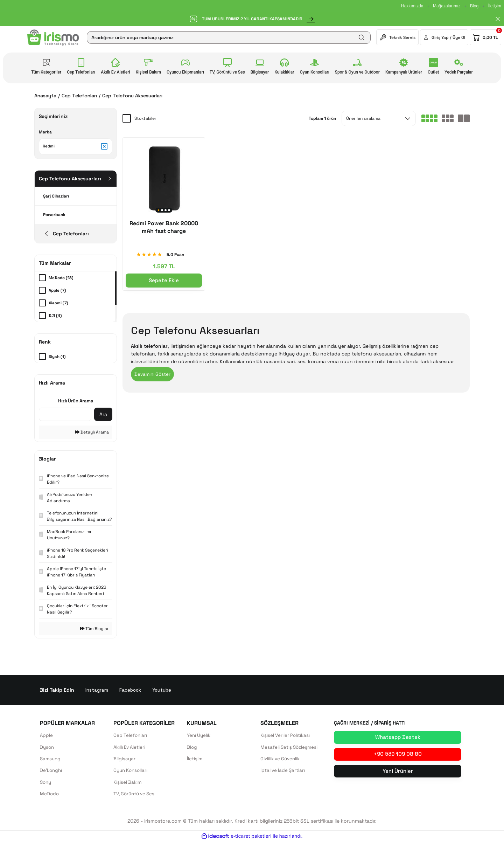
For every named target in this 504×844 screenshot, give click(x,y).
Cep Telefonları (131, 737)
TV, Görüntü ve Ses (136, 796)
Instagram (97, 691)
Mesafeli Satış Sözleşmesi (290, 749)
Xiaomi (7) (59, 304)
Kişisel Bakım (128, 784)
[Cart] (485, 37)
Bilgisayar (125, 761)
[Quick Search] (65, 416)
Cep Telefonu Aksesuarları (132, 96)
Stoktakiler (145, 118)
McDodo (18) (61, 279)
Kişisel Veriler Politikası (286, 737)
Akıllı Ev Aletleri (131, 749)
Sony (46, 784)
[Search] (229, 37)
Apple (47, 737)
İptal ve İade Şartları (283, 773)
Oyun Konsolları (132, 773)
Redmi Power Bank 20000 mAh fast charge (164, 227)
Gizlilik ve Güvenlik (281, 761)
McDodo (50, 796)
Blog (474, 6)
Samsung (51, 761)
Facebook (131, 691)
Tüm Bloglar (94, 630)
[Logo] (53, 37)
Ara (103, 416)
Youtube (164, 691)
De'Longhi (52, 773)
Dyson (47, 749)
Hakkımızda (412, 6)
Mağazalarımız (447, 6)
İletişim (495, 6)
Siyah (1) (57, 358)
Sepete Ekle (164, 280)
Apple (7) (58, 292)
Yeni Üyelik (199, 737)
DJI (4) (55, 317)
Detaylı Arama (92, 434)
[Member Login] (444, 37)
